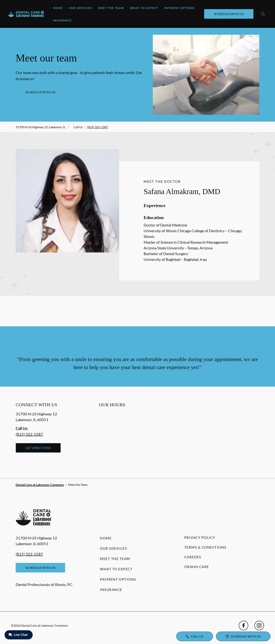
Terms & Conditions (205, 547)
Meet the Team (111, 8)
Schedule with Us (229, 14)
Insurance (62, 20)
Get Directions (38, 448)
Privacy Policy (200, 538)
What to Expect (144, 8)
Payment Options (180, 8)
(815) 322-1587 (97, 127)
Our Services (80, 8)
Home (58, 8)
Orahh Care (197, 567)
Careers (193, 557)
